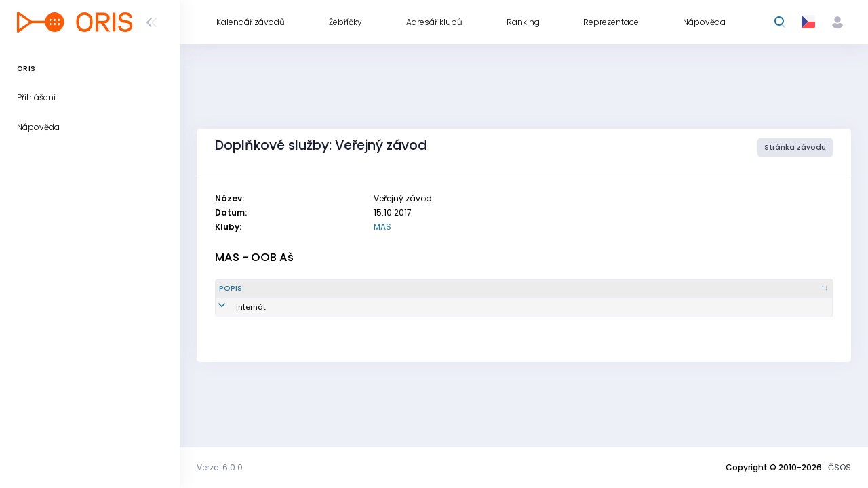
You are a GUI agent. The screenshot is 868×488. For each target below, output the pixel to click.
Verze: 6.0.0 (220, 467)
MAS (382, 227)
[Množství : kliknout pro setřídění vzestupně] (370, 289)
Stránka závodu (795, 147)
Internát (234, 307)
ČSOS (840, 467)
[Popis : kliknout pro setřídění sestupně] (262, 289)
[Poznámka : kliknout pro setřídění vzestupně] (768, 289)
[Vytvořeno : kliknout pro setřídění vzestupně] (633, 289)
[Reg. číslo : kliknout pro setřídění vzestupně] (498, 289)
